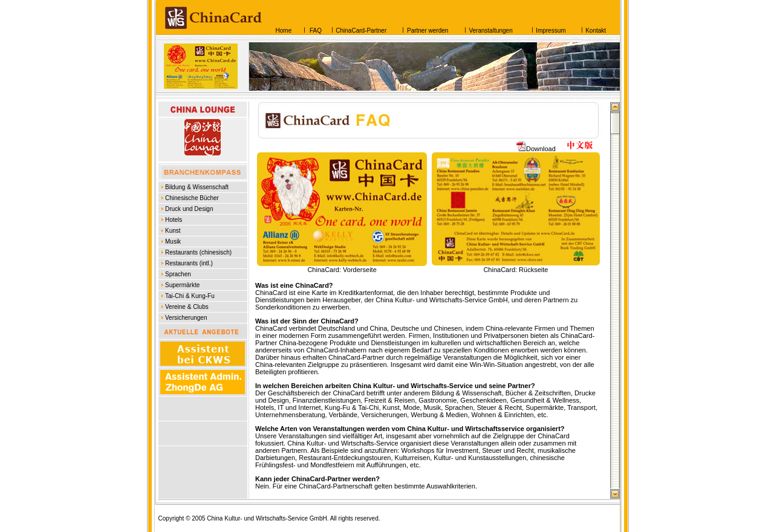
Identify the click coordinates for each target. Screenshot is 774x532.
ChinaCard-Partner (361, 31)
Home (284, 31)
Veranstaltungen (490, 31)
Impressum (551, 31)
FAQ (315, 31)
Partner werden (428, 31)
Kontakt (596, 31)
